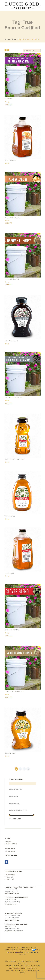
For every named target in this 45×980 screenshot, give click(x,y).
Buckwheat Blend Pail (14, 398)
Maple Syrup (12, 844)
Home (7, 40)
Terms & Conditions (30, 952)
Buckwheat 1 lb (11, 341)
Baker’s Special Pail (13, 217)
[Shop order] (32, 50)
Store (14, 40)
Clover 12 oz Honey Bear (15, 459)
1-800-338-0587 (21, 924)
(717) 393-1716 (10, 926)
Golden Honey (10, 753)
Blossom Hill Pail (12, 279)
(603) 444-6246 (10, 899)
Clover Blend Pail (12, 630)
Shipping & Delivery (29, 947)
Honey (7, 102)
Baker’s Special (11, 160)
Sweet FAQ (11, 875)
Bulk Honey (10, 848)
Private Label (11, 855)
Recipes (9, 877)
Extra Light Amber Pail (14, 692)
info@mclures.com (11, 904)
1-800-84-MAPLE (21, 897)
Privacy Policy (11, 950)
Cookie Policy (25, 950)
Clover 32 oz (10, 516)
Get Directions (12, 893)
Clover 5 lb (9, 573)
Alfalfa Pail (10, 99)
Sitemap (23, 954)
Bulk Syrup (10, 852)
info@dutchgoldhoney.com (14, 931)
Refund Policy (13, 947)
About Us (10, 879)
